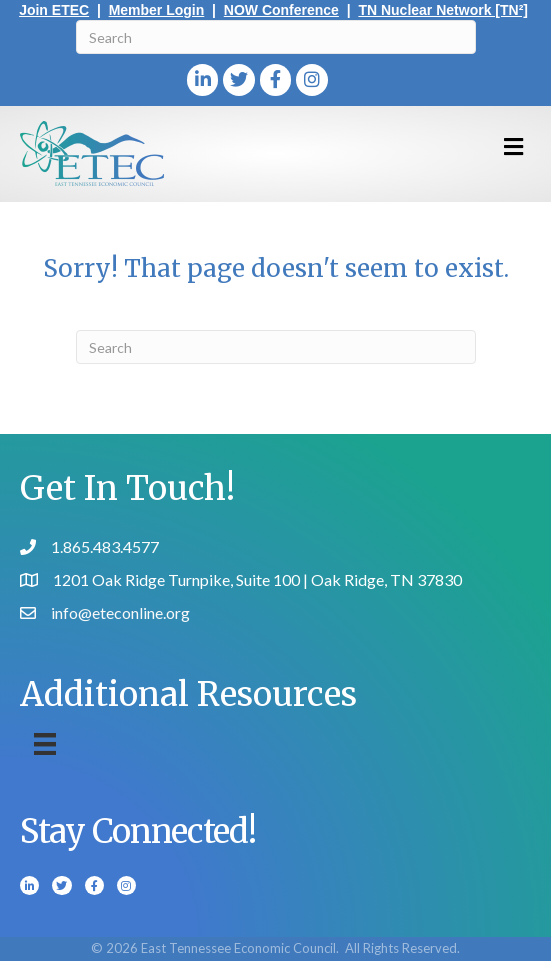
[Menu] (45, 743)
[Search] (276, 37)
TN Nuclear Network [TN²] (443, 10)
